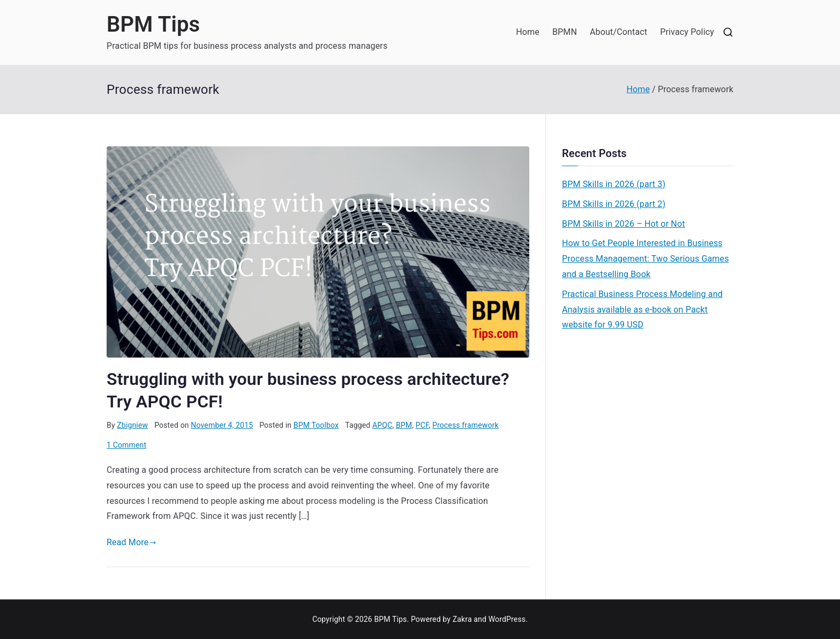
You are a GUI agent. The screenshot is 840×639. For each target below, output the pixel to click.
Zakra (462, 619)
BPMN (565, 32)
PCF (422, 425)
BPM (404, 425)
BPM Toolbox (316, 425)
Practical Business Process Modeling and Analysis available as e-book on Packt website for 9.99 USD (642, 310)
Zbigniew (132, 425)
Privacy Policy (687, 32)
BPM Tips (153, 24)
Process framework (466, 425)
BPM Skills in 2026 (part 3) (614, 184)
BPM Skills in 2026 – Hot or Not (624, 224)
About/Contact (618, 32)
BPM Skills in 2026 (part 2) (614, 204)
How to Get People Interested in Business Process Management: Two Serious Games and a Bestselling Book (646, 259)
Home (528, 32)
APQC (382, 425)
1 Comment (126, 445)
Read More (132, 542)
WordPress (507, 619)
